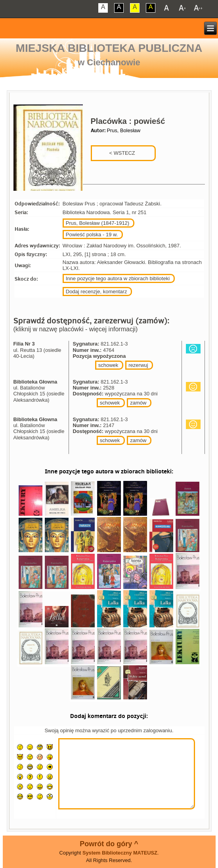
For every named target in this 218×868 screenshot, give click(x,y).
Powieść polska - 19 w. (92, 235)
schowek (108, 365)
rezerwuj (138, 365)
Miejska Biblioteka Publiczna (109, 48)
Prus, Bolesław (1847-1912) (98, 223)
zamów (138, 403)
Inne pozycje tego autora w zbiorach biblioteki (118, 278)
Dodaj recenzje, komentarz (97, 292)
